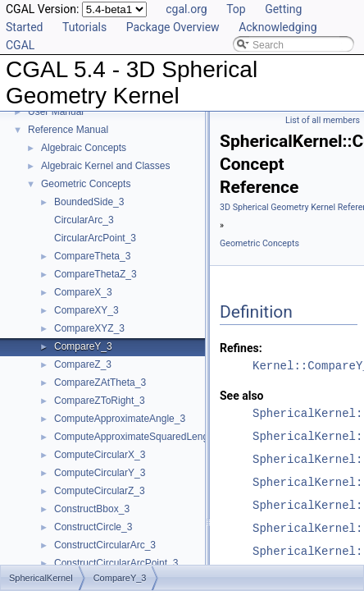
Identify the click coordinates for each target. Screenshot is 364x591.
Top (236, 9)
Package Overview (173, 27)
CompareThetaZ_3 (96, 274)
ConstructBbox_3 (92, 509)
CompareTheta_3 (92, 256)
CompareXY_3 (86, 310)
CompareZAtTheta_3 (100, 383)
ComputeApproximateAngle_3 (120, 419)
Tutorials (84, 27)
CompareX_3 (83, 292)
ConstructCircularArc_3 (105, 545)
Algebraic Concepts (84, 148)
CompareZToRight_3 (100, 401)
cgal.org (186, 9)
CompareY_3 (83, 346)
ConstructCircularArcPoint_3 (116, 563)
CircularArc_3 (84, 220)
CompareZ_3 (83, 364)
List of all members (323, 120)
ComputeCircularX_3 (100, 455)
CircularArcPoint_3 (95, 238)
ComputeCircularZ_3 (100, 491)
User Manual (56, 112)
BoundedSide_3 (89, 202)
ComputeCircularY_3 (100, 473)
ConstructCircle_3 (93, 527)
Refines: (241, 348)
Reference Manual (68, 130)
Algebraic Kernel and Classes (105, 166)
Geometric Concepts (86, 184)
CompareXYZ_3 (89, 328)
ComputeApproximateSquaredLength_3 (141, 437)
